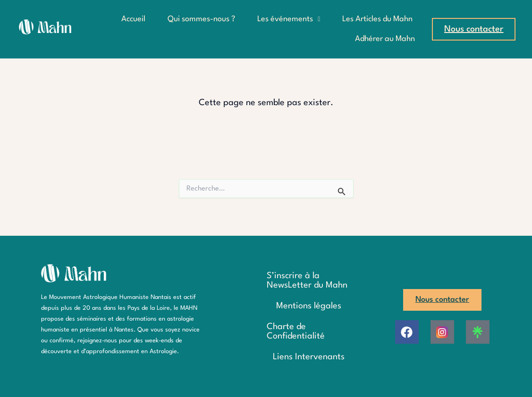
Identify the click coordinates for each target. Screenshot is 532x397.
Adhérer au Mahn (385, 39)
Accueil (133, 19)
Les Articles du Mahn (377, 19)
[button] (289, 19)
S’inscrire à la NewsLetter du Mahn (307, 281)
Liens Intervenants (309, 357)
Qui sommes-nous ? (201, 19)
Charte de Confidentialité (296, 331)
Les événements (289, 19)
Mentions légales (309, 306)
